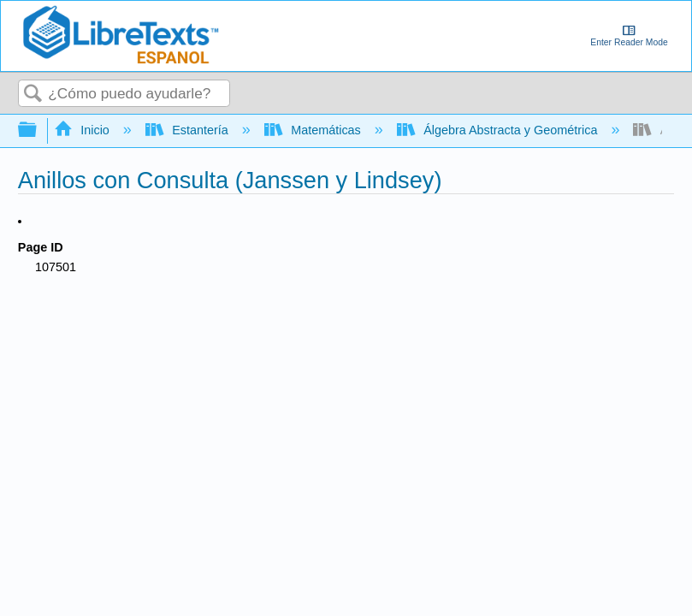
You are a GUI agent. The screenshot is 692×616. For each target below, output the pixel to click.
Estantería (189, 130)
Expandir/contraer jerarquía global (38, 130)
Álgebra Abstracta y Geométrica (499, 130)
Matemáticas (314, 130)
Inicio (83, 130)
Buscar (33, 95)
